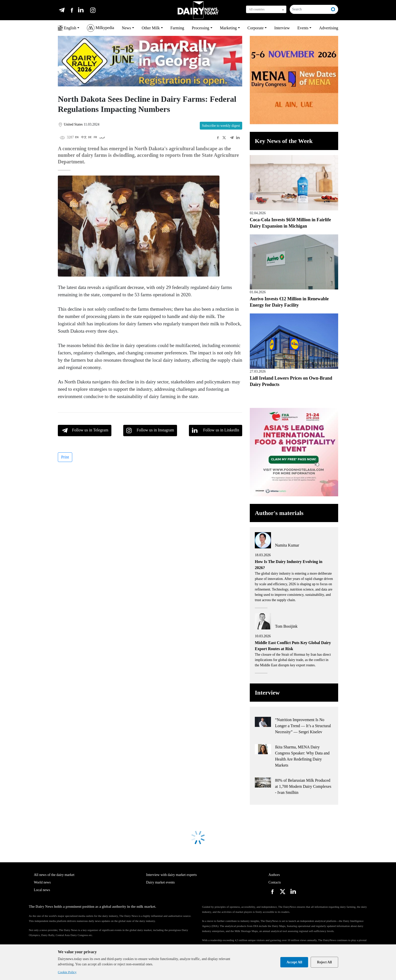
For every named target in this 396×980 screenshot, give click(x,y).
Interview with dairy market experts (172, 875)
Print (65, 457)
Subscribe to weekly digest (221, 126)
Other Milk (151, 28)
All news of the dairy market (54, 875)
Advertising (329, 28)
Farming (177, 28)
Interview (282, 28)
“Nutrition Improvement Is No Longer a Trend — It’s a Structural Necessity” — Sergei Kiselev (303, 726)
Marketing (228, 28)
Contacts (275, 882)
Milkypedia (101, 28)
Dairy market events (161, 882)
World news (42, 882)
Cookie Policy (67, 972)
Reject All (324, 962)
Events (303, 28)
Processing (200, 28)
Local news (42, 890)
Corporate (256, 28)
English (67, 28)
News (126, 28)
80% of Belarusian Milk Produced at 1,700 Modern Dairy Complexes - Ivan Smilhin (303, 786)
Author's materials (279, 513)
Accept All (294, 962)
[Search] (309, 9)
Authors (274, 875)
